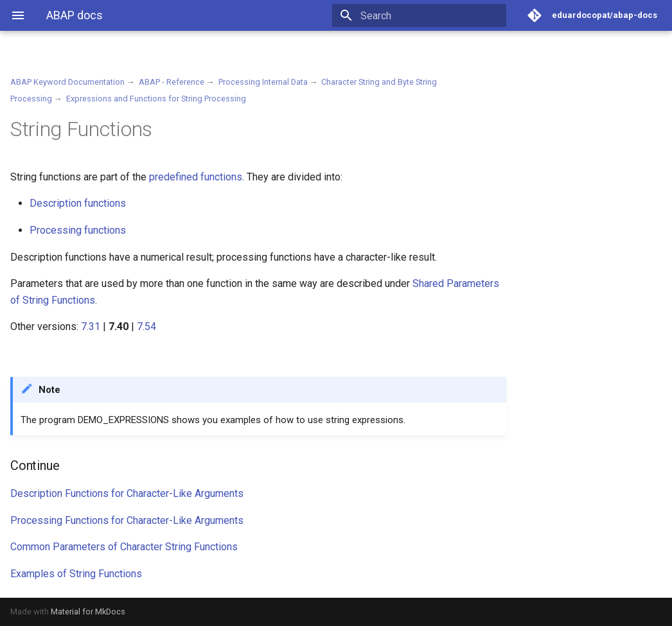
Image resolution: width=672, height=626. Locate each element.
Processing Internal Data (263, 82)
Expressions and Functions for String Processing (156, 99)
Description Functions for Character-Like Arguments (127, 493)
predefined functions (196, 177)
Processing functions (78, 230)
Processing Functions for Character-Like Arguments (127, 520)
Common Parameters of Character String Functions (124, 547)
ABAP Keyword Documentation (67, 82)
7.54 (146, 326)
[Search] (431, 15)
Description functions (78, 203)
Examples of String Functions (76, 574)
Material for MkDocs (88, 612)
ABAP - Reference (172, 82)
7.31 (91, 326)
